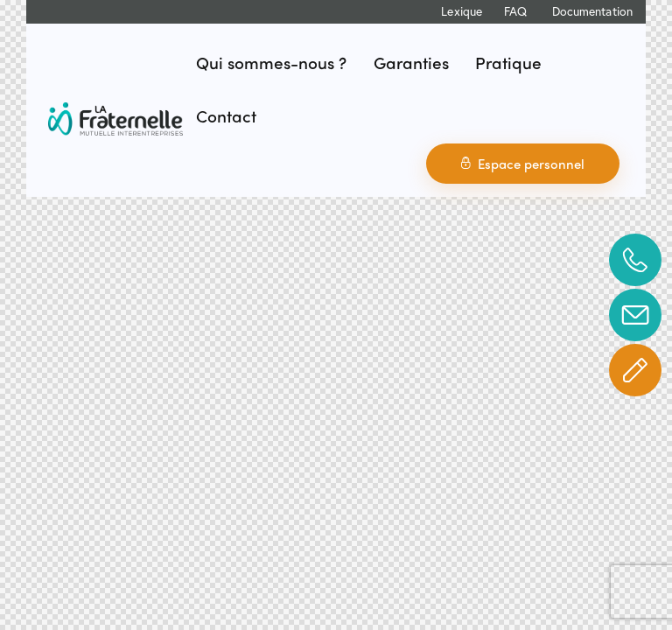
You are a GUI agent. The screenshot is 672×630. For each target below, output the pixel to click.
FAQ (515, 11)
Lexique (462, 11)
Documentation (592, 11)
